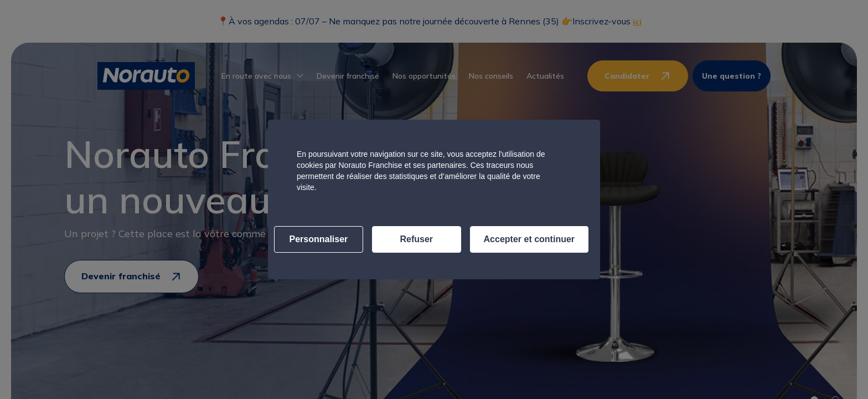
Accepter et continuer (529, 239)
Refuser (416, 239)
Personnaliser (319, 239)
